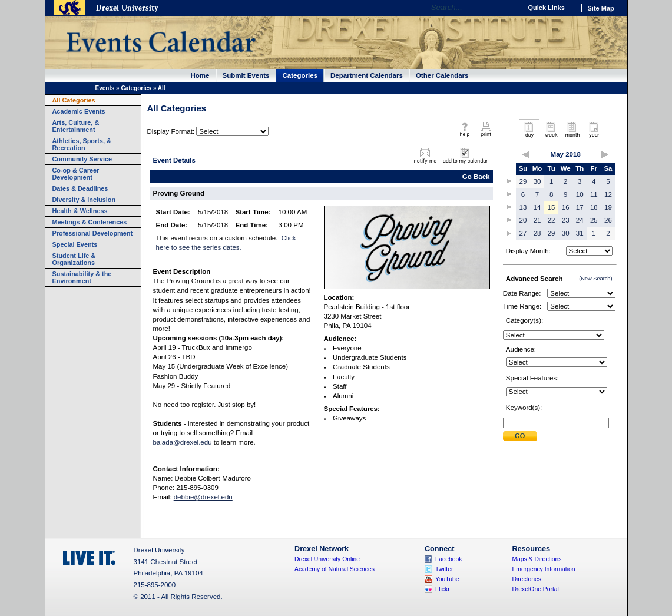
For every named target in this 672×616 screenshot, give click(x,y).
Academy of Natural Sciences (335, 569)
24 (580, 220)
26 (608, 220)
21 (537, 220)
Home (200, 75)
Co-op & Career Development (76, 174)
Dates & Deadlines (80, 188)
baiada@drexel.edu (183, 442)
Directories (527, 579)
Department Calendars (367, 75)
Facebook (449, 559)
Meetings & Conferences (90, 222)
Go (510, 8)
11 (594, 194)
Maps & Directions (537, 559)
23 (566, 220)
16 (566, 207)
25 (594, 220)
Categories (300, 75)
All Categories (74, 100)
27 (523, 233)
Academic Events (79, 111)
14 (537, 207)
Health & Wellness (80, 211)
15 (552, 207)
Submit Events (246, 75)
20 (523, 220)
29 (523, 181)
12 (608, 194)
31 (580, 233)
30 (537, 181)
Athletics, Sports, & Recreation (82, 144)
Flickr (443, 589)
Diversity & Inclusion (84, 200)
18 (594, 207)
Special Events (75, 244)
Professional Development (93, 233)
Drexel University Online (327, 559)
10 (580, 194)
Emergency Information (543, 569)
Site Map (601, 8)
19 (608, 207)
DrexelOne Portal (535, 589)
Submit (520, 436)
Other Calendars (442, 75)
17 (580, 207)
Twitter (444, 569)
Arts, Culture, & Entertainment (76, 126)
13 (523, 207)
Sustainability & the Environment (82, 277)
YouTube (447, 579)
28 (537, 233)
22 (552, 220)
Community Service (82, 159)
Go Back (476, 177)
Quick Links (547, 8)
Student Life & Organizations (74, 259)
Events (105, 88)
